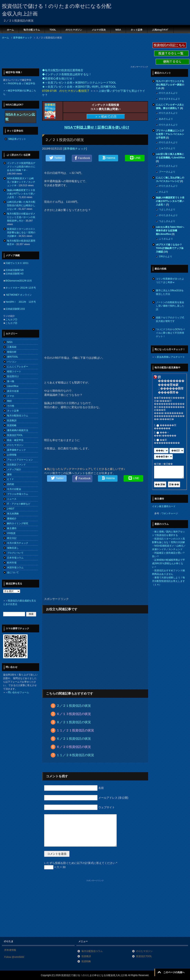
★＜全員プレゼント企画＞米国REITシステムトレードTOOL (79, 83)
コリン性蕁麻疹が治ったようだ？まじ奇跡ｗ (170, 281)
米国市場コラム (15, 568)
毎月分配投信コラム (18, 416)
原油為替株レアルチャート (171, 357)
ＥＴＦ (11, 479)
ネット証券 (137, 30)
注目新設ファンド (16, 465)
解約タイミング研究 (18, 523)
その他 (11, 406)
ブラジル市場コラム (18, 494)
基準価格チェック (75, 149)
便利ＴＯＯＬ (173, 62)
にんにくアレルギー (18, 367)
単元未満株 (13, 514)
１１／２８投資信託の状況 (75, 755)
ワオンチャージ (170, 513)
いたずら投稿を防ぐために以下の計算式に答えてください (81, 863)
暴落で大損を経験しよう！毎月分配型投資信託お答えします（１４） (168, 581)
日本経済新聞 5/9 (14, 270)
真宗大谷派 (13, 391)
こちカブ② (11, 323)
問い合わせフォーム (18, 692)
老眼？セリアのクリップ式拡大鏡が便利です (170, 319)
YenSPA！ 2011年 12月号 (21, 302)
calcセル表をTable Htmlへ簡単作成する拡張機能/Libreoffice (170, 231)
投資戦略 (12, 425)
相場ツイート (14, 371)
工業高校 (12, 347)
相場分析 (12, 352)
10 (166, 252)
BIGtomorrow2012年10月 (19, 281)
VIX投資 (11, 533)
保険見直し (13, 548)
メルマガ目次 (99, 30)
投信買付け (13, 376)
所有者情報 (10, 950)
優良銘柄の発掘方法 (18, 430)
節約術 (11, 484)
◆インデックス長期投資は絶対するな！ (67, 74)
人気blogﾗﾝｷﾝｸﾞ (160, 30)
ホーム (10, 30)
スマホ (11, 396)
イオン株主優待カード (164, 506)
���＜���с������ (165, 434)
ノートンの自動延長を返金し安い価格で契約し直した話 (170, 306)
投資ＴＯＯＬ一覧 (171, 53)
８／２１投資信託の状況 (74, 722)
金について (13, 572)
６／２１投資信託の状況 (74, 739)
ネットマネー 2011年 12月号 (21, 288)
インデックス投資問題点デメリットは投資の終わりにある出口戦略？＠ (21, 167)
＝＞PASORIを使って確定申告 (19, 84)
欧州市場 (12, 563)
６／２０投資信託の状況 (74, 747)
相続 (9, 401)
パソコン (12, 362)
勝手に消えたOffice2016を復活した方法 (170, 292)
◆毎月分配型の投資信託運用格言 (63, 70)
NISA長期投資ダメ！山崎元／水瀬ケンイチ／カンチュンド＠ (21, 182)
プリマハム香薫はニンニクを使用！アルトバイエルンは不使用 (170, 134)
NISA (118, 30)
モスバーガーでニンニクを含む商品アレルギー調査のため (170, 85)
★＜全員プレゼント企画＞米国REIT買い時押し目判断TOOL (79, 87)
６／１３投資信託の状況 (74, 714)
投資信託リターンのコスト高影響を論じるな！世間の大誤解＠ (21, 233)
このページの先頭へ (174, 972)
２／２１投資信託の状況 (74, 706)
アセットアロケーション (20, 460)
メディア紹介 (14, 470)
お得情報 (12, 455)
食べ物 (11, 381)
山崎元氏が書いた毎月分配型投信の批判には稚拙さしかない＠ (21, 205)
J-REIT (11, 509)
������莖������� (165, 427)
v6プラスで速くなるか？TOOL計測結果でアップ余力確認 (170, 248)
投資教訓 (12, 421)
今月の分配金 (14, 489)
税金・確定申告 (15, 440)
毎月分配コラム (32, 30)
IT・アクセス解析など (19, 504)
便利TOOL (13, 357)
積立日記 (12, 538)
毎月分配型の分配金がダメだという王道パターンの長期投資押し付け (21, 217)
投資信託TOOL (15, 435)
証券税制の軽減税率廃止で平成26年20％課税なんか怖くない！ (168, 563)
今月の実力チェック (18, 543)
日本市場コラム (15, 558)
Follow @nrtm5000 (14, 957)
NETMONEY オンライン (19, 295)
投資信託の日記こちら (169, 45)
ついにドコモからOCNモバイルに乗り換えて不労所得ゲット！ (170, 333)
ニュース (12, 499)
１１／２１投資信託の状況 (75, 730)
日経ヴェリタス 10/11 (17, 263)
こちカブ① (11, 320)
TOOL (53, 30)
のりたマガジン (74, 30)
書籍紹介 (12, 519)
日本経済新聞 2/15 (15, 309)
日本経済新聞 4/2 (14, 274)
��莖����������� (167, 441)
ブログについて (15, 553)
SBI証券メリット (17, 139)
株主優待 (12, 528)
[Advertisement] (33, 54)
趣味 (9, 474)
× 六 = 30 (55, 867)
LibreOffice (13, 386)
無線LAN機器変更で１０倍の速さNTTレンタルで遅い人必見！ (21, 194)
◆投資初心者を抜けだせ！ (59, 78)
